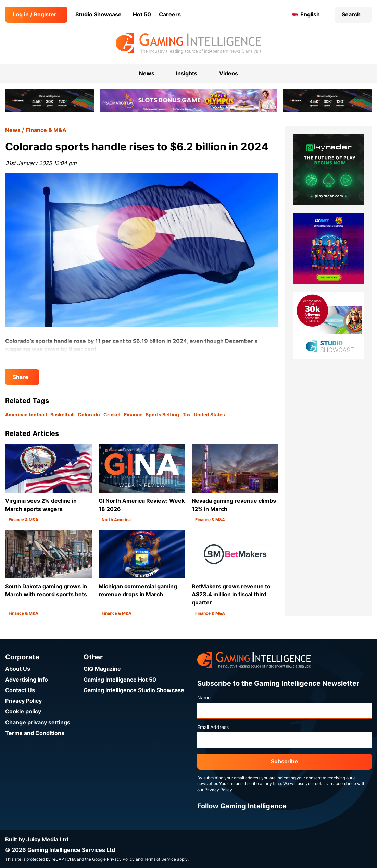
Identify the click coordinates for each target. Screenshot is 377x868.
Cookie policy (23, 712)
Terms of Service (160, 859)
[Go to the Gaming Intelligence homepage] (188, 44)
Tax (187, 415)
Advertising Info (27, 680)
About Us (18, 669)
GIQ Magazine (102, 669)
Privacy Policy (23, 701)
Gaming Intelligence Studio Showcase (134, 690)
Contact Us (20, 690)
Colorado (89, 415)
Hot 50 (142, 15)
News (13, 130)
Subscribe (284, 762)
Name (204, 698)
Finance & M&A (46, 130)
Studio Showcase (98, 15)
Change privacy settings (38, 723)
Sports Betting (162, 415)
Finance (133, 415)
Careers (170, 15)
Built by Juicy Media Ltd (37, 839)
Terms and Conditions (35, 733)
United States (209, 415)
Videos (229, 74)
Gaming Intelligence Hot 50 (120, 680)
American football (26, 415)
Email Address (213, 727)
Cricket (112, 415)
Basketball (62, 415)
